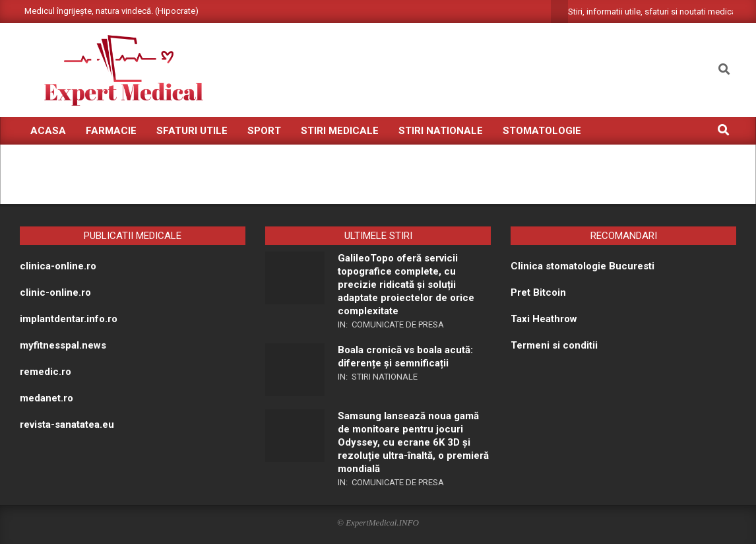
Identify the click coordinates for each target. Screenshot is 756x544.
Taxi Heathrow (544, 319)
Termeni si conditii (554, 345)
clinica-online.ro (58, 266)
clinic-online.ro (55, 292)
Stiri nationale (385, 377)
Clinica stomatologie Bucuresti (583, 266)
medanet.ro (47, 398)
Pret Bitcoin (538, 292)
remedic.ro (46, 372)
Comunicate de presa (398, 324)
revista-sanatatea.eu (67, 425)
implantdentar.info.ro (69, 319)
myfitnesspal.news (63, 345)
